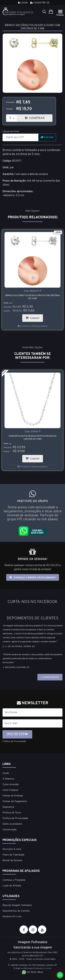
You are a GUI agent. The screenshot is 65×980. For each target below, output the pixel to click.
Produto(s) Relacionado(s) (33, 326)
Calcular (47, 137)
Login (23, 3)
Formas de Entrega (13, 796)
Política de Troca (12, 813)
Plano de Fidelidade (13, 855)
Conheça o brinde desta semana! (33, 577)
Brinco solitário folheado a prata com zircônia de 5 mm (33, 297)
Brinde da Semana (12, 861)
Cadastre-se (40, 3)
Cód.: (33, 291)
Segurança (8, 807)
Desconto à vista (12, 849)
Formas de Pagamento (15, 802)
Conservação (10, 830)
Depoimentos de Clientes (16, 911)
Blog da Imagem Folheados (17, 905)
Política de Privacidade (14, 741)
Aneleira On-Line (12, 917)
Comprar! (34, 317)
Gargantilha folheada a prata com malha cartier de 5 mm (32, 438)
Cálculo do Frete (11, 132)
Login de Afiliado (12, 886)
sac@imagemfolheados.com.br (36, 969)
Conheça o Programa (14, 880)
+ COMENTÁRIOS (50, 677)
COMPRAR (39, 117)
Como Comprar (10, 790)
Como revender (11, 785)
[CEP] (20, 137)
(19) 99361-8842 (32, 972)
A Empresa (8, 779)
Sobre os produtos (12, 824)
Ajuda (6, 773)
